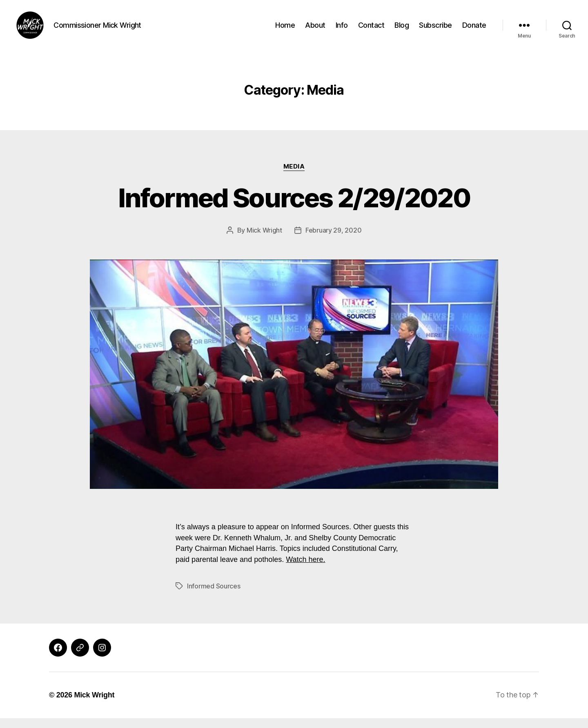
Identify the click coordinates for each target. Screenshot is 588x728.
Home (285, 30)
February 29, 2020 (333, 240)
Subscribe (435, 30)
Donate (474, 30)
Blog (402, 30)
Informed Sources (214, 596)
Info (342, 30)
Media (294, 176)
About (315, 30)
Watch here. (305, 569)
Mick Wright (264, 240)
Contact (371, 30)
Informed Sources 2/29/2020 (294, 207)
